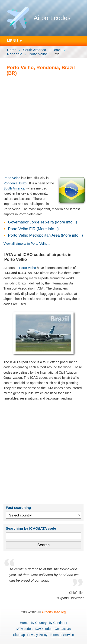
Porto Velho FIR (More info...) (33, 229)
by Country (39, 623)
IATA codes (24, 629)
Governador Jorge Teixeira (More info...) (43, 222)
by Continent (58, 623)
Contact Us (63, 629)
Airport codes (52, 18)
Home (12, 50)
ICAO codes (43, 629)
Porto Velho (38, 54)
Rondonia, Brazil (15, 183)
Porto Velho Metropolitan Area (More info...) (46, 235)
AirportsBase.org (54, 612)
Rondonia (15, 54)
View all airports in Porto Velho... (27, 244)
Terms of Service (62, 635)
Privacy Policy (37, 635)
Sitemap (19, 635)
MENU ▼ (15, 41)
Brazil (57, 50)
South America (35, 50)
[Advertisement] (43, 126)
